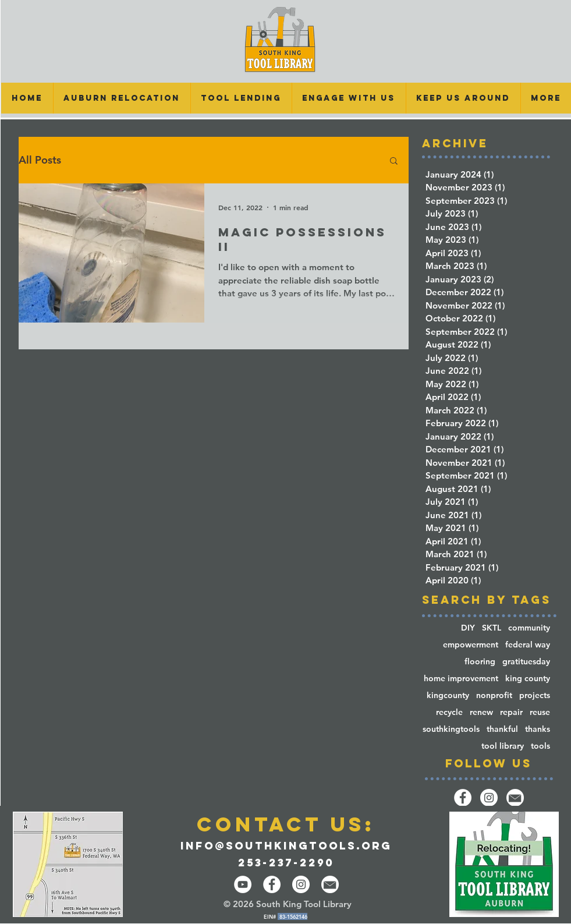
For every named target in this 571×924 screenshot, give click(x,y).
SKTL (492, 628)
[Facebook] (463, 798)
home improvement (461, 679)
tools (540, 746)
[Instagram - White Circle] (301, 884)
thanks (538, 729)
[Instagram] (489, 798)
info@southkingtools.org (286, 846)
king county (528, 679)
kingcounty (448, 695)
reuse (540, 712)
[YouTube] (243, 884)
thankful (502, 729)
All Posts (40, 160)
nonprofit (494, 695)
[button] (241, 98)
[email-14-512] (515, 798)
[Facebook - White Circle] (272, 884)
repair (511, 712)
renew (481, 712)
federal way (528, 645)
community (529, 628)
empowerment (471, 645)
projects (535, 695)
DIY (468, 628)
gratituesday (526, 662)
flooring (480, 662)
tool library (503, 746)
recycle (449, 712)
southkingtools (451, 729)
